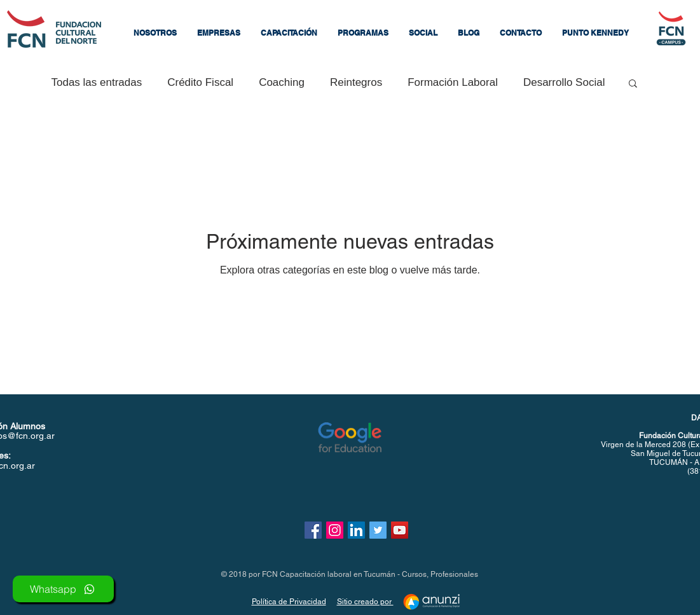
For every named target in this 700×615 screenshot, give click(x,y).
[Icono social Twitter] (378, 530)
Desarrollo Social (564, 82)
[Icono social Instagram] (335, 530)
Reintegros (356, 82)
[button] (219, 33)
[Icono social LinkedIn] (356, 530)
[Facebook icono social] (313, 530)
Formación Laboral (453, 82)
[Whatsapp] (63, 589)
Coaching (282, 82)
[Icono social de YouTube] (400, 530)
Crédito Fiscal (200, 82)
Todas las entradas (97, 82)
